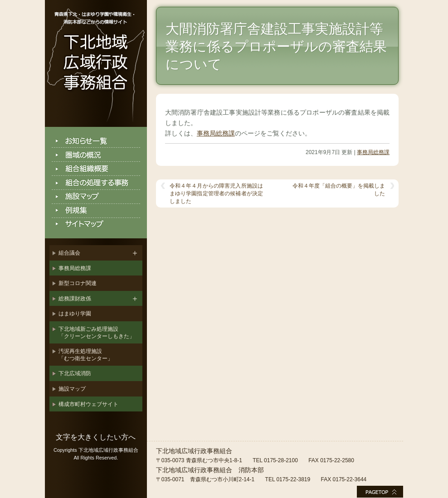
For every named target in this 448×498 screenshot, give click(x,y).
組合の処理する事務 (96, 183)
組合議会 (69, 253)
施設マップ (96, 197)
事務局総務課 (75, 268)
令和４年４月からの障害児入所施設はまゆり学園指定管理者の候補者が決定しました (216, 193)
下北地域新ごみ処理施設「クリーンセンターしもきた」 (97, 333)
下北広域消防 (75, 373)
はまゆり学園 (75, 314)
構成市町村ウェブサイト (88, 404)
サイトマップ (96, 225)
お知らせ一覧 (96, 141)
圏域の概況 (96, 155)
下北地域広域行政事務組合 (96, 63)
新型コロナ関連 (78, 283)
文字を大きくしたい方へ (96, 437)
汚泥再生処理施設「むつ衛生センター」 (86, 355)
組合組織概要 (96, 169)
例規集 (96, 211)
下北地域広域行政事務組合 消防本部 (210, 470)
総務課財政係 (75, 299)
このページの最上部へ (380, 492)
